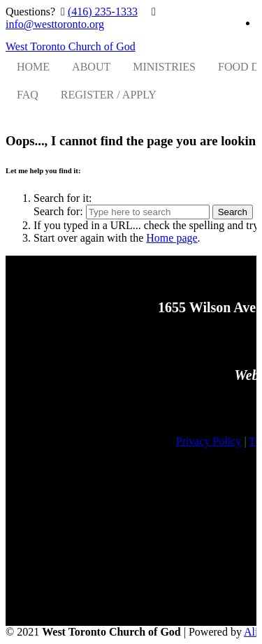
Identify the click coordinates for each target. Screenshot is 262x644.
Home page (172, 238)
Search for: (58, 211)
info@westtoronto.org (55, 24)
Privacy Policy (209, 441)
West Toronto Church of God (71, 46)
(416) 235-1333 (103, 12)
